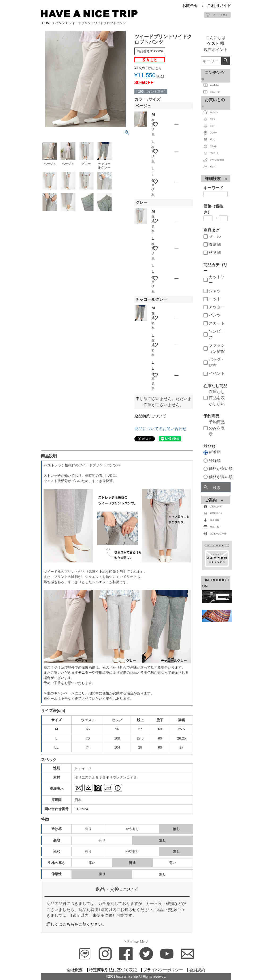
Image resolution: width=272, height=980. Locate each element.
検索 (226, 61)
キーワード (213, 188)
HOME (47, 23)
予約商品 (211, 416)
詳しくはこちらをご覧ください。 (76, 924)
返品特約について (150, 416)
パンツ (60, 23)
